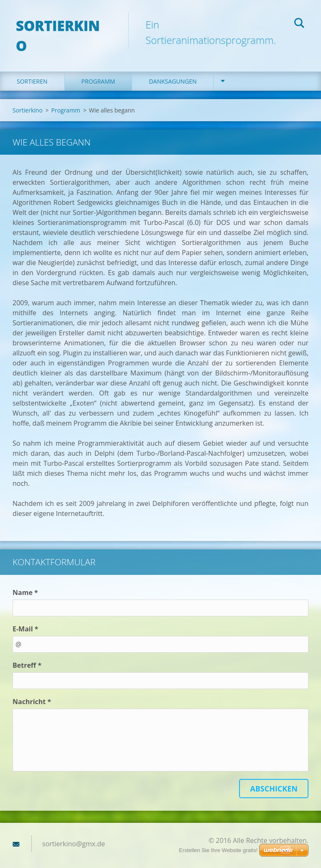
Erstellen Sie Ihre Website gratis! (218, 850)
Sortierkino (28, 99)
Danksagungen (173, 70)
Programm (98, 70)
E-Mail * (25, 618)
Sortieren (32, 70)
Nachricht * (32, 691)
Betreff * (27, 655)
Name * (25, 582)
